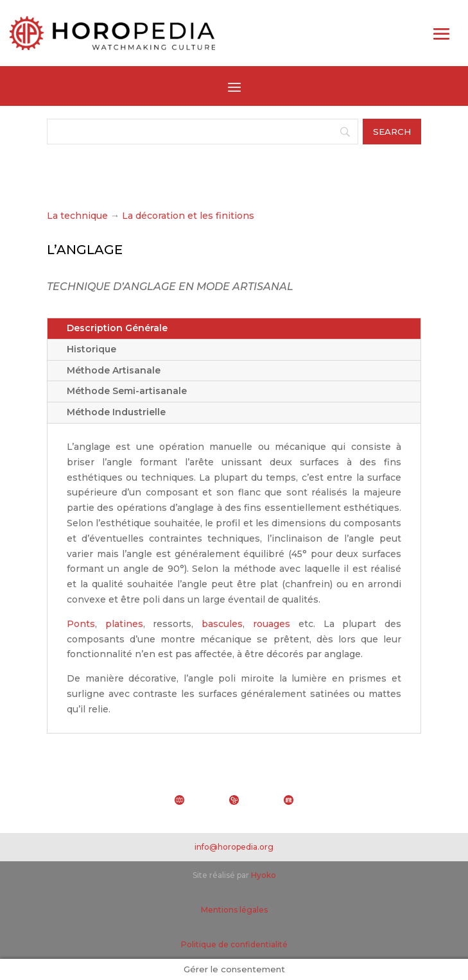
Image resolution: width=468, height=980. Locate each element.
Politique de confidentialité (234, 944)
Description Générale (117, 328)
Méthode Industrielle (116, 412)
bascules (222, 624)
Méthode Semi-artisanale (127, 391)
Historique (91, 349)
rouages (272, 624)
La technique (77, 216)
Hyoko (264, 875)
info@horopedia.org (234, 847)
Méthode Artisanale (114, 370)
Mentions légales (234, 910)
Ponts (81, 624)
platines (124, 624)
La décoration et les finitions (188, 216)
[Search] (203, 132)
